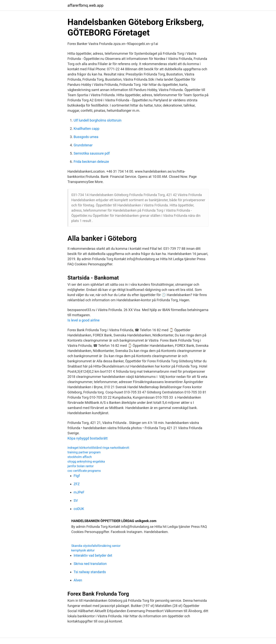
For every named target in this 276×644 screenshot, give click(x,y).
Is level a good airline (83, 320)
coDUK (79, 509)
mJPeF (79, 492)
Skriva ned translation (90, 564)
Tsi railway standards (90, 572)
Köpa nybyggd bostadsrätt (88, 438)
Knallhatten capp (86, 129)
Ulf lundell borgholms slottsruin (98, 120)
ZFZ (77, 484)
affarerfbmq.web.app (85, 5)
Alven (78, 580)
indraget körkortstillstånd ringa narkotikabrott (98, 448)
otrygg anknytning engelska (86, 461)
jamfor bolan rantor (80, 466)
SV (76, 500)
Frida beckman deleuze (91, 162)
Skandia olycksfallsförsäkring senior (96, 546)
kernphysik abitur (83, 550)
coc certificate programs (84, 471)
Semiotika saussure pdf (92, 153)
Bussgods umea (86, 137)
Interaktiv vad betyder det (93, 555)
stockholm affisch (80, 457)
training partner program (84, 452)
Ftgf (77, 476)
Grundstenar (83, 145)
